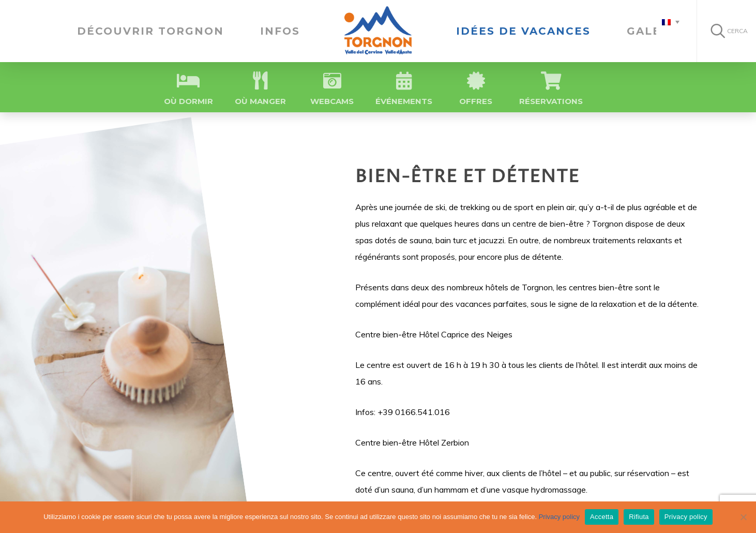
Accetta (602, 517)
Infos (280, 31)
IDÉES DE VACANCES (523, 31)
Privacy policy (559, 517)
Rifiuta (639, 517)
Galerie (655, 31)
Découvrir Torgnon (150, 31)
